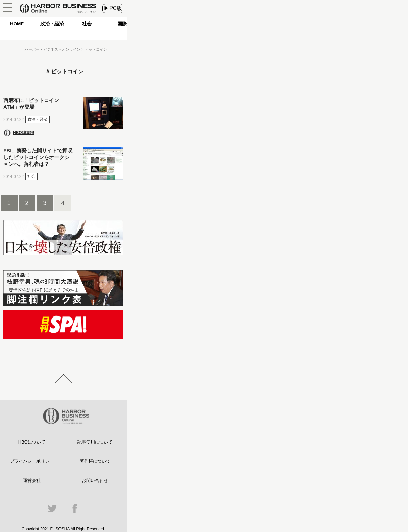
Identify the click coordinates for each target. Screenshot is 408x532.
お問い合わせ (95, 480)
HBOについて (32, 442)
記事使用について (95, 442)
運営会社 (32, 480)
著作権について (95, 461)
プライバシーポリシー (32, 461)
